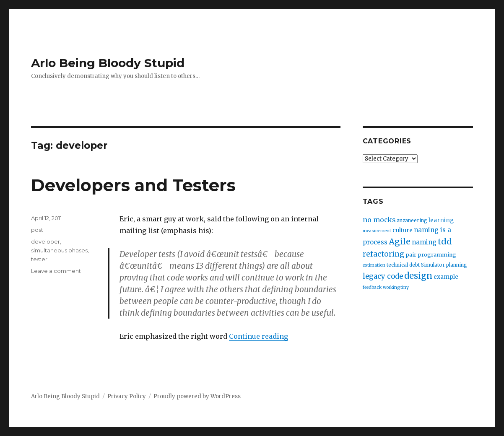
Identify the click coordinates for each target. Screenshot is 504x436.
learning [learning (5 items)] (441, 220)
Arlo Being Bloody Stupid (108, 63)
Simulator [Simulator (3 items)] (433, 265)
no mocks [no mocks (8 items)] (379, 220)
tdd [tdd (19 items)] (445, 241)
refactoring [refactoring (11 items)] (383, 254)
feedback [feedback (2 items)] (372, 287)
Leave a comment (56, 271)
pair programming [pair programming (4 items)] (431, 255)
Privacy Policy (127, 396)
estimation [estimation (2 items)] (374, 265)
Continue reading (258, 336)
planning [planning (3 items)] (457, 265)
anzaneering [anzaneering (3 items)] (412, 221)
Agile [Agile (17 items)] (400, 241)
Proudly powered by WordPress (197, 396)
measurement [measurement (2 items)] (377, 231)
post (37, 230)
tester (39, 259)
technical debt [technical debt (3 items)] (403, 265)
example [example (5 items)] (446, 277)
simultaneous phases (59, 250)
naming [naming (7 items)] (424, 242)
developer (45, 241)
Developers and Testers (133, 185)
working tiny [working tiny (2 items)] (396, 287)
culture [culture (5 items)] (403, 230)
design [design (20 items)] (418, 276)
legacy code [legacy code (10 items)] (383, 276)
